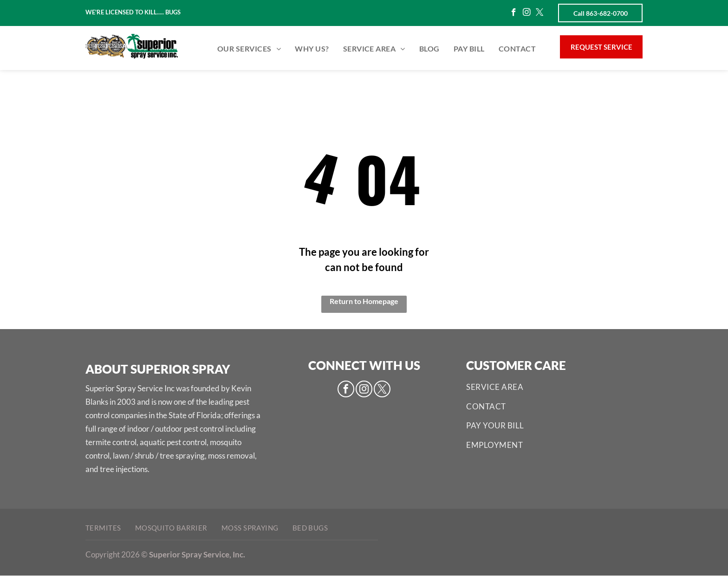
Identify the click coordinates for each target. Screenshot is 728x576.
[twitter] (540, 13)
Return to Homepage (364, 301)
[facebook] (514, 13)
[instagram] (527, 13)
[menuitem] (249, 49)
